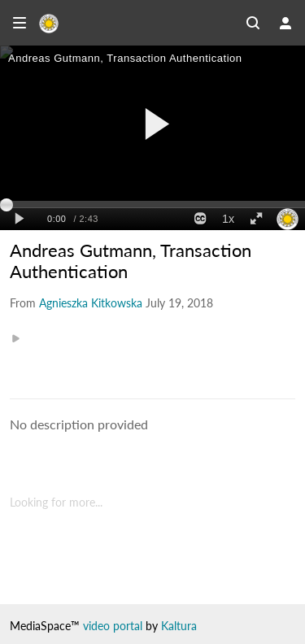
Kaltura (179, 626)
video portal (113, 626)
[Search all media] (253, 23)
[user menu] (285, 23)
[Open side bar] (20, 23)
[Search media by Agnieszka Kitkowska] (91, 303)
